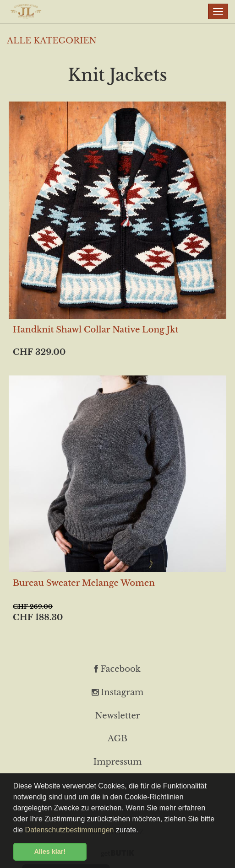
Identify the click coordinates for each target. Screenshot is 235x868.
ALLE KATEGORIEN (52, 41)
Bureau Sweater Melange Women (84, 583)
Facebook (117, 669)
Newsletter (118, 716)
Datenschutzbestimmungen (70, 830)
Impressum (117, 762)
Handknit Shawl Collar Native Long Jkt (96, 330)
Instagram (118, 692)
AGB (117, 739)
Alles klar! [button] (50, 852)
